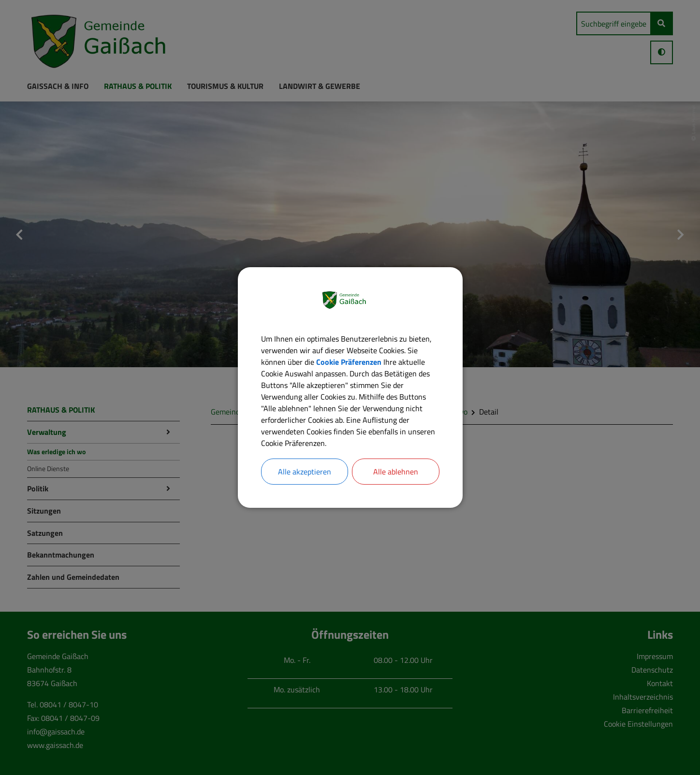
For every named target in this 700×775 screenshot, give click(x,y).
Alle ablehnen (396, 472)
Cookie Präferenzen (349, 362)
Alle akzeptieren (305, 472)
